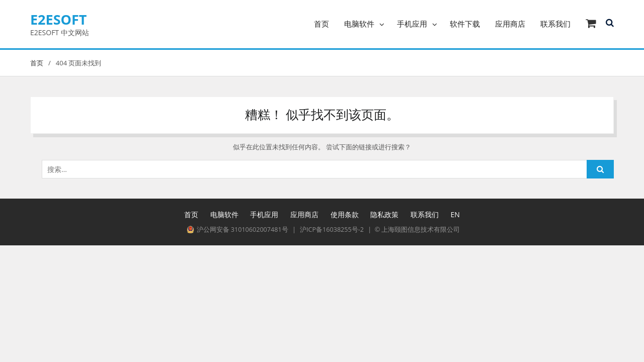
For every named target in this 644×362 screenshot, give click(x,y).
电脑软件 (359, 24)
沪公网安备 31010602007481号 (237, 230)
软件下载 (465, 24)
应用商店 (510, 24)
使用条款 (345, 214)
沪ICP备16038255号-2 (332, 230)
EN (455, 214)
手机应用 (412, 24)
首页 (321, 24)
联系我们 (555, 24)
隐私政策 (384, 214)
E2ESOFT (59, 19)
